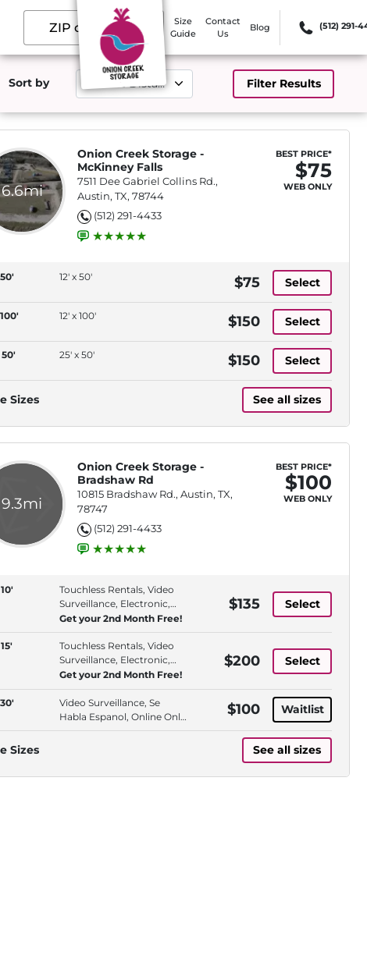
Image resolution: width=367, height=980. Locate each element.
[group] (119, 236)
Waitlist (303, 709)
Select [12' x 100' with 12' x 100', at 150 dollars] (303, 321)
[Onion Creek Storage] (122, 49)
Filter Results (284, 83)
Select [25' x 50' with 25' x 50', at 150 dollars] (303, 360)
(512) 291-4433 (128, 215)
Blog (260, 27)
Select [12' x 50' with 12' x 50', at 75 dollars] (303, 282)
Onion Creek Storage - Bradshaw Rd (141, 474)
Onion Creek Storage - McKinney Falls (141, 161)
